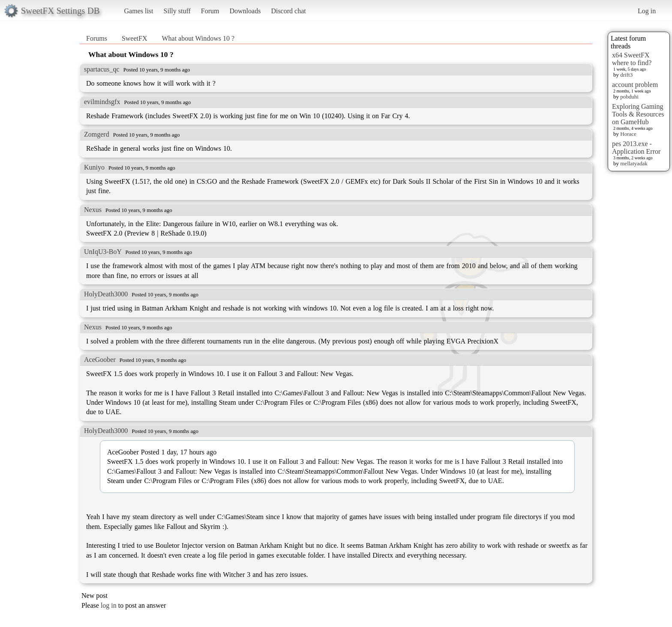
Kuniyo (94, 167)
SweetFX (135, 38)
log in (109, 605)
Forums (97, 38)
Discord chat (288, 11)
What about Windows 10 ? (198, 38)
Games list (139, 11)
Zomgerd (97, 134)
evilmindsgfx (102, 102)
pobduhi (629, 97)
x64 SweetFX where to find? (632, 59)
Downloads (245, 11)
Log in (647, 11)
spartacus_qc (102, 69)
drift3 (626, 75)
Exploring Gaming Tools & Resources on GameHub (638, 114)
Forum (210, 11)
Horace (628, 134)
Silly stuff (177, 11)
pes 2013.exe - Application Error (636, 148)
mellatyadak (634, 163)
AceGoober (100, 360)
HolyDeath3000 (106, 294)
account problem (635, 85)
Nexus (93, 210)
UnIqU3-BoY (103, 252)
